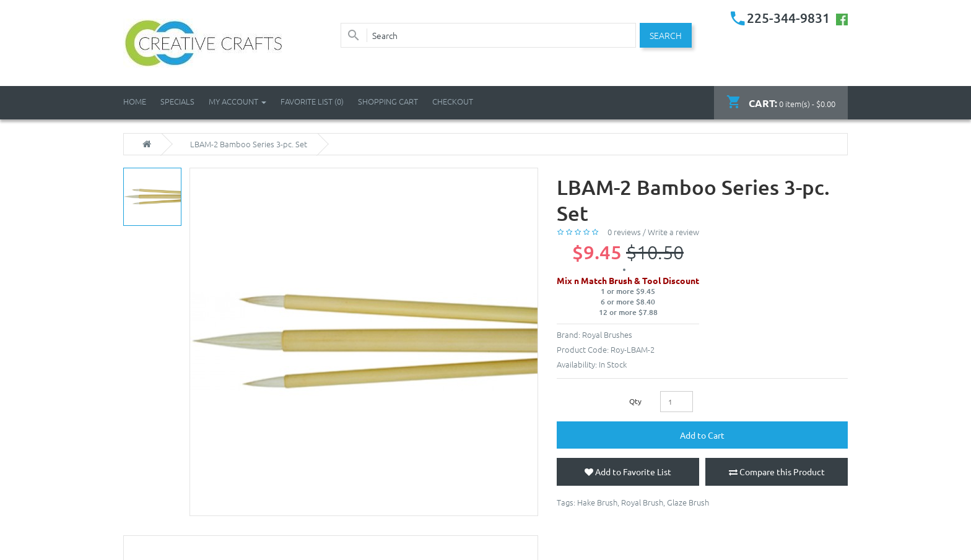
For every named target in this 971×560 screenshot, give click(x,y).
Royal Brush (642, 502)
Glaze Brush (688, 502)
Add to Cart (702, 435)
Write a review (673, 232)
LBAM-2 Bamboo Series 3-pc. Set (249, 144)
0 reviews (624, 232)
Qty (635, 401)
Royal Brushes (607, 334)
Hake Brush (597, 502)
